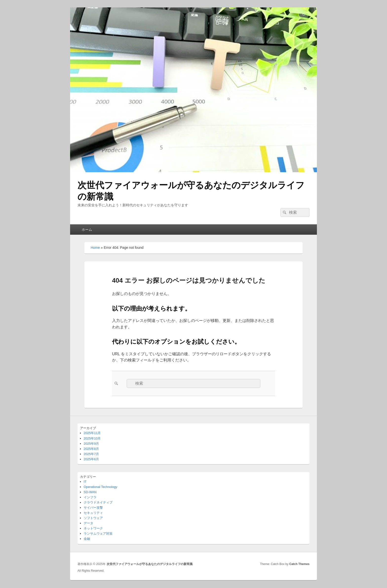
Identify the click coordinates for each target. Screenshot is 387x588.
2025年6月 (91, 459)
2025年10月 (92, 438)
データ (88, 523)
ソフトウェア (93, 518)
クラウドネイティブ (98, 502)
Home (95, 248)
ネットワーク (93, 528)
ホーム (87, 230)
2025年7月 (91, 454)
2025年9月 (91, 444)
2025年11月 (92, 433)
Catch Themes (299, 564)
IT (85, 482)
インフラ (90, 497)
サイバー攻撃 (93, 508)
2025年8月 (91, 449)
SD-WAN (90, 492)
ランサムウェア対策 (98, 534)
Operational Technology (100, 487)
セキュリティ (93, 513)
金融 (87, 539)
